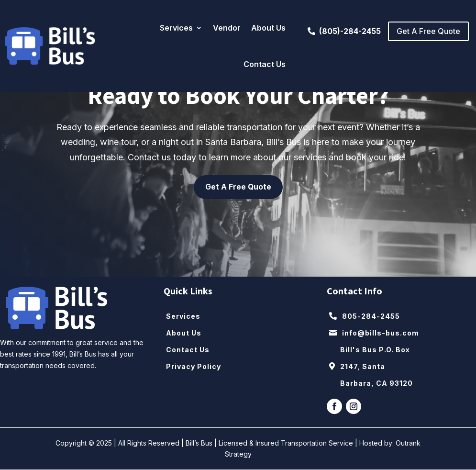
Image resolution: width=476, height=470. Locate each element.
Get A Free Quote (428, 31)
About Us (268, 28)
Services (176, 28)
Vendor (227, 28)
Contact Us (265, 64)
